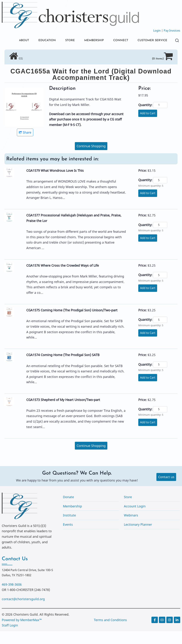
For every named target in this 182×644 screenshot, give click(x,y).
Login (157, 31)
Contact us (166, 490)
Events (68, 537)
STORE (67, 41)
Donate (68, 510)
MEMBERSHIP (93, 41)
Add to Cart (148, 126)
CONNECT (122, 41)
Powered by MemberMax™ (22, 633)
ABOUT (18, 41)
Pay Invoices (172, 31)
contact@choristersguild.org (23, 612)
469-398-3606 (12, 597)
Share (25, 145)
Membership (72, 519)
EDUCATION (43, 41)
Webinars (131, 528)
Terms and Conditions (110, 633)
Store (128, 510)
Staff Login (10, 638)
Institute (69, 528)
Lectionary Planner (138, 537)
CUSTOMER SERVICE (28, 53)
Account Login (135, 519)
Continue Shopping (91, 159)
